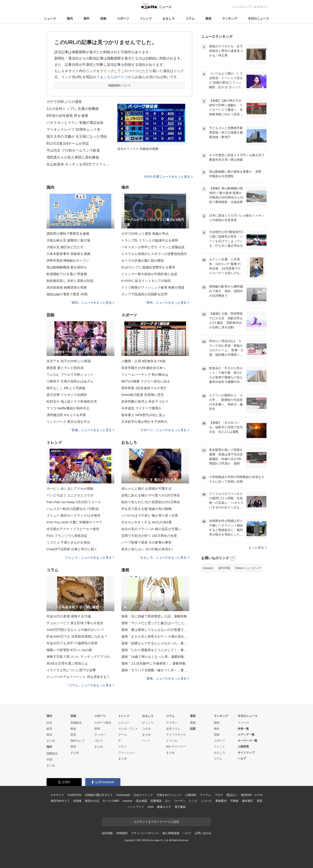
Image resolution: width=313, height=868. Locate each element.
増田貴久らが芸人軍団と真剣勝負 (73, 157)
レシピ (193, 801)
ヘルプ (242, 758)
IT (120, 741)
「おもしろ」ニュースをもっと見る (163, 557)
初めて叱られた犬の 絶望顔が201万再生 (151, 502)
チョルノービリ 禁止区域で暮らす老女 (75, 623)
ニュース (50, 18)
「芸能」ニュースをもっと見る (92, 430)
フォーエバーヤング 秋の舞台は (145, 374)
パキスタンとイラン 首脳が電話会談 (75, 123)
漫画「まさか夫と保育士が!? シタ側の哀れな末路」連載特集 (155, 636)
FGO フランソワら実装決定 (67, 536)
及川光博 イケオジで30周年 (67, 395)
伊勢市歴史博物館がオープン (68, 260)
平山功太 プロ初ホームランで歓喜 (73, 150)
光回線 (77, 801)
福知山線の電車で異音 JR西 (67, 294)
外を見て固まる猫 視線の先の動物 (146, 509)
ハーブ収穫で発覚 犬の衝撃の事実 (146, 542)
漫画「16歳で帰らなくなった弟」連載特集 (153, 657)
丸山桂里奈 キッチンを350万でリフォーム (79, 164)
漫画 (208, 18)
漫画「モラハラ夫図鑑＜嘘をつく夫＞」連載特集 (155, 670)
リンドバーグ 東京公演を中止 (68, 422)
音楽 (73, 735)
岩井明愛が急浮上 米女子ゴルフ (145, 401)
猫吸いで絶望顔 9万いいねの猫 (69, 650)
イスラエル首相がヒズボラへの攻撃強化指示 (154, 254)
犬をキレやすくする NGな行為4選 (147, 522)
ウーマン (180, 801)
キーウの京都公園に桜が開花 (143, 260)
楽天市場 (224, 568)
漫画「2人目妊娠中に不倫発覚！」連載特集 (153, 663)
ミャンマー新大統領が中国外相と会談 (149, 274)
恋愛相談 (156, 801)
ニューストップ (241, 7)
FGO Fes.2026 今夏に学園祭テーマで (74, 522)
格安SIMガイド (60, 801)
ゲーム (122, 735)
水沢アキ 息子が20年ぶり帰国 (69, 361)
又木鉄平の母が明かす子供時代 (144, 422)
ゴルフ (99, 741)
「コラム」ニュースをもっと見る (90, 685)
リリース (243, 723)
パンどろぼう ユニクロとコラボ (70, 495)
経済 (49, 729)
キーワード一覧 (247, 741)
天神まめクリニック (169, 795)
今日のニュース (258, 18)
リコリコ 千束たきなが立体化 (68, 542)
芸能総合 (76, 723)
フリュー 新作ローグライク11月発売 (73, 515)
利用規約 (122, 833)
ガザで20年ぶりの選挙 (64, 102)
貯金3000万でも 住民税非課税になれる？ (77, 636)
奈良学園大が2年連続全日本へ (144, 368)
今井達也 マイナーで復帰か (142, 408)
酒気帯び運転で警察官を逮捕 (68, 234)
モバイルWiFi (111, 801)
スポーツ (123, 18)
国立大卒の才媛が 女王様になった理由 (77, 136)
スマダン (172, 723)
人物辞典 (243, 746)
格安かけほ (92, 801)
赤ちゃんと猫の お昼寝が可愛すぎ (146, 489)
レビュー (124, 723)
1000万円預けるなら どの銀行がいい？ (75, 630)
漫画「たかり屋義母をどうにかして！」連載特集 (155, 650)
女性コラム (173, 729)
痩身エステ (164, 807)
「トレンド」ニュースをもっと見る (88, 557)
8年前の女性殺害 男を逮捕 (67, 116)
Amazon (208, 568)
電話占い (232, 795)
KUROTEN (74, 795)
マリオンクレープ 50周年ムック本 (73, 130)
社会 (49, 723)
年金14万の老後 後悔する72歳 (69, 616)
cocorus (127, 801)
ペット (146, 741)
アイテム (205, 795)
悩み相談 (141, 801)
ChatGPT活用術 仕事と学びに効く (72, 549)
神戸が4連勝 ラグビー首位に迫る (146, 381)
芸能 (103, 18)
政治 (49, 735)
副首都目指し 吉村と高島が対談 (70, 281)
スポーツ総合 (103, 723)
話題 (193, 729)
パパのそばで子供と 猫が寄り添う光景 (150, 515)
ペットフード (136, 807)
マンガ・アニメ (128, 729)
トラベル (172, 741)
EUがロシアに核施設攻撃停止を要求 (148, 267)
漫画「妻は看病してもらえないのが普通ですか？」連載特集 (155, 630)
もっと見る (257, 547)
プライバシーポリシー (145, 833)
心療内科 (191, 795)
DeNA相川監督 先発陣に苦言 (143, 395)
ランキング (230, 18)
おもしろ (169, 18)
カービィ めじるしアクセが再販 (70, 489)
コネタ (146, 729)
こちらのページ (116, 77)
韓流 (73, 746)
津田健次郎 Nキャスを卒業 (66, 415)
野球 (97, 729)
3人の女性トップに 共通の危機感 (72, 109)
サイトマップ (246, 753)
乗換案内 (221, 801)
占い (168, 801)
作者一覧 (243, 729)
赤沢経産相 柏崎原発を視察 (67, 287)
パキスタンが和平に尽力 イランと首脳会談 (153, 247)
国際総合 (52, 753)
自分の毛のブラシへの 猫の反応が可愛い (151, 529)
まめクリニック (143, 795)
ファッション (127, 753)
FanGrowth (123, 795)
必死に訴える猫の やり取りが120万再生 (151, 495)
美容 (260, 801)
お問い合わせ (203, 833)
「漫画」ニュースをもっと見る (166, 678)
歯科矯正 (247, 801)
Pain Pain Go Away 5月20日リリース (74, 502)
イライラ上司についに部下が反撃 (71, 670)
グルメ (122, 746)
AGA (151, 807)
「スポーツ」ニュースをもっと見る (163, 430)
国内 (70, 18)
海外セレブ (77, 741)
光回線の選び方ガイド (99, 795)
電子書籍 (180, 807)
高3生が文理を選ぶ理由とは (67, 663)
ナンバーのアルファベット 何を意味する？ (78, 677)
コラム (190, 18)
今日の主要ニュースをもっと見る (168, 177)
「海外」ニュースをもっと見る (166, 303)
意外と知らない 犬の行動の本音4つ (147, 549)
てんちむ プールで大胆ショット (70, 374)
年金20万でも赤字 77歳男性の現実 (72, 643)
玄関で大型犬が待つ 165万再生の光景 (149, 536)
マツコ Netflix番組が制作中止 (68, 408)
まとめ (51, 741)
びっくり (148, 723)
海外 (87, 18)
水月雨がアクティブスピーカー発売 (73, 529)
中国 (49, 760)
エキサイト (261, 7)
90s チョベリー (176, 746)
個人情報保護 (171, 833)
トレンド (146, 18)
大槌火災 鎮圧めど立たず (65, 247)
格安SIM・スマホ (252, 795)
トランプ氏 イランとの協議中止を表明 (150, 240)
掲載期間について (120, 85)
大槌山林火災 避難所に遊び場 (68, 240)
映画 (73, 729)
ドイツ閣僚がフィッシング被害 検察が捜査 (153, 287)
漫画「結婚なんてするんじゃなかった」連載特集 (155, 643)
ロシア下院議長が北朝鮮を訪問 (144, 294)
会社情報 (107, 833)
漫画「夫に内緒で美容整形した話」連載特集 (154, 616)
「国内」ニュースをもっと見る (92, 303)
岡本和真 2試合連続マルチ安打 (144, 388)
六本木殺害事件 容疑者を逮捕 (68, 254)
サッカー (100, 735)
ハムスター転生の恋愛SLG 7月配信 (73, 509)
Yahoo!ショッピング (248, 568)
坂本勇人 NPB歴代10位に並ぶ (143, 415)
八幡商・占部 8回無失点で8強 (143, 361)
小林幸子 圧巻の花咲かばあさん (70, 381)
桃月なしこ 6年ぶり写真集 (66, 388)
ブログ (219, 795)
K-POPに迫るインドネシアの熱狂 (146, 281)
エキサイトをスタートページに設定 (156, 822)
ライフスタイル (176, 735)
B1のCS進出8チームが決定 (68, 143)
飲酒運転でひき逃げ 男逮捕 (67, 274)
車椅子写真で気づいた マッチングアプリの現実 (80, 657)
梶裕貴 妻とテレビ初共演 (65, 368)
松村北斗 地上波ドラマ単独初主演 (72, 401)
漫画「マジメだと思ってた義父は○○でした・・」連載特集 (155, 623)
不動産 (234, 801)
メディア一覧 (246, 735)
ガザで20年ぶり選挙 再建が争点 (145, 234)
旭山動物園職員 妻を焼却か (67, 267)
